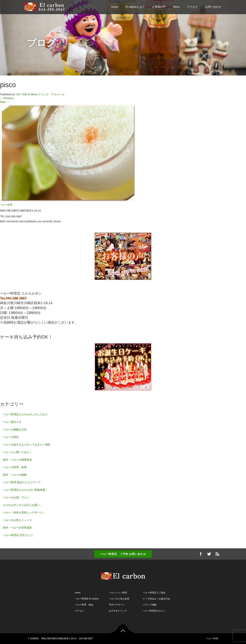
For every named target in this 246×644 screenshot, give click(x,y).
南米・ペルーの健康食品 (17, 460)
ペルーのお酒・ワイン (16, 497)
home (115, 7)
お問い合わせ (213, 7)
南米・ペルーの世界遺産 (17, 528)
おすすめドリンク (118, 611)
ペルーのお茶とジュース (17, 520)
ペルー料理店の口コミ (154, 611)
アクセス (192, 7)
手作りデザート (117, 605)
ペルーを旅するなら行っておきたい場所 (27, 445)
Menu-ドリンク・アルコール (48, 94)
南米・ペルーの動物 (15, 475)
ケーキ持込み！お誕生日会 (156, 599)
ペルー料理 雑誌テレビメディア (22, 482)
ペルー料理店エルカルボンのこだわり (25, 414)
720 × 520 (21, 94)
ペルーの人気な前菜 (119, 599)
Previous (7, 98)
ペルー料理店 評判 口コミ (18, 535)
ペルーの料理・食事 (15, 467)
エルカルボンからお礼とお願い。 (23, 505)
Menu (176, 7)
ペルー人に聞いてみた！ (17, 452)
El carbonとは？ (135, 7)
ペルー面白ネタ (12, 422)
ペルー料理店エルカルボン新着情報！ (25, 490)
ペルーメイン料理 (118, 593)
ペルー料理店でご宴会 (154, 593)
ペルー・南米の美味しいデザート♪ (23, 512)
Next (4, 102)
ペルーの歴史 (11, 437)
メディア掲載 (150, 605)
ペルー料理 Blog (84, 605)
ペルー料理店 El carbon (87, 599)
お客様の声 (159, 7)
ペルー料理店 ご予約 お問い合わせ (123, 554)
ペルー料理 (6, 205)
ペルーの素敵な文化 (15, 429)
